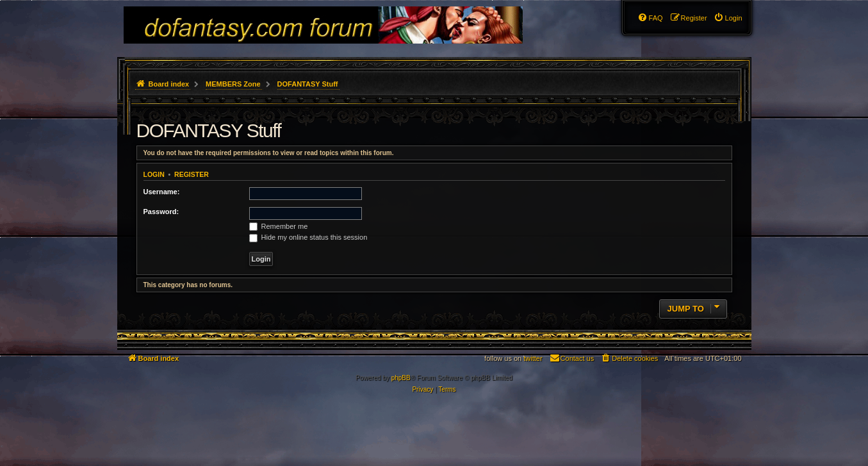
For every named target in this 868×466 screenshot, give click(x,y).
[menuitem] (728, 18)
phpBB (401, 378)
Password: (161, 212)
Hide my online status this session (308, 237)
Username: (162, 192)
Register (192, 174)
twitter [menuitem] (533, 358)
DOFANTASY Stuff (209, 130)
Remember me (279, 226)
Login (154, 174)
